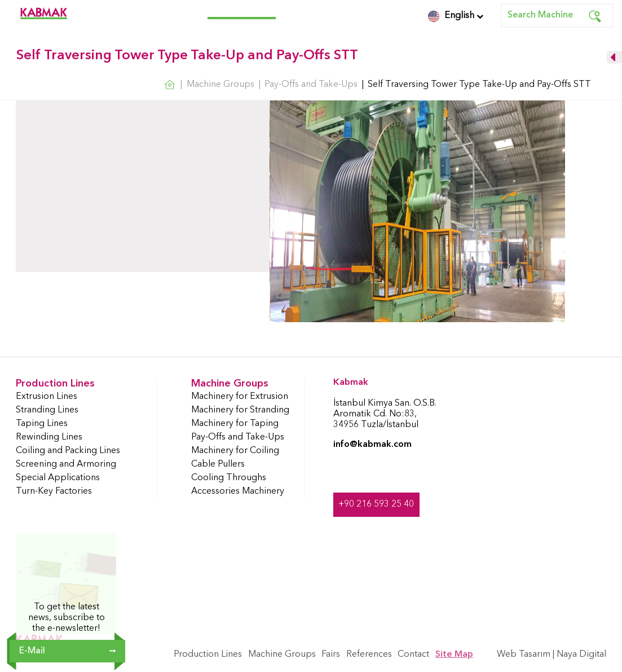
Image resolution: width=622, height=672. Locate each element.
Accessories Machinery (238, 491)
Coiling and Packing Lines (68, 451)
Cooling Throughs (229, 478)
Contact (378, 11)
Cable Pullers (218, 464)
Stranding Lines (47, 410)
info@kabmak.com (372, 445)
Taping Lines (42, 424)
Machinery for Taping (235, 424)
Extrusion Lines (47, 397)
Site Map (454, 655)
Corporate (103, 11)
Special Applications (58, 478)
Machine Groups (242, 11)
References (330, 11)
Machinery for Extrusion (240, 397)
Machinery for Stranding (240, 410)
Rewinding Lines (49, 437)
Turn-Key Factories (54, 491)
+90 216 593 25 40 (376, 504)
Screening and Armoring (66, 464)
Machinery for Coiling (235, 451)
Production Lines (167, 11)
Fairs (291, 11)
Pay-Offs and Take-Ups (238, 437)
